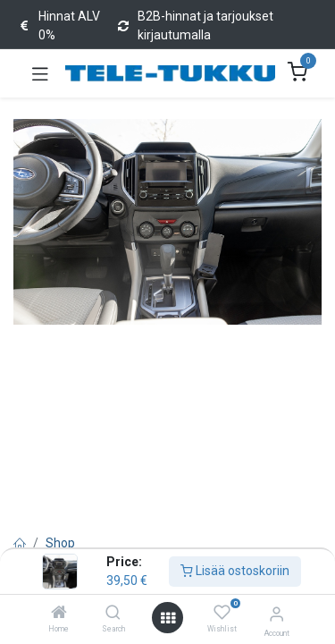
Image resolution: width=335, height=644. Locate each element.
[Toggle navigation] (40, 73)
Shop (60, 543)
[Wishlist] (222, 613)
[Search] (113, 614)
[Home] (59, 614)
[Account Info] (276, 614)
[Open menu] (168, 618)
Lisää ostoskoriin (235, 571)
